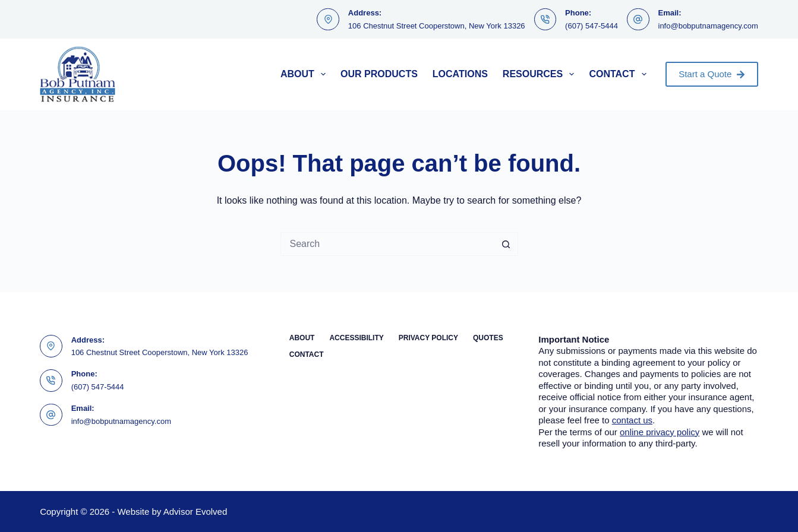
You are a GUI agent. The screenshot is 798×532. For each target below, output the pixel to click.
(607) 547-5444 (592, 26)
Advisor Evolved (195, 512)
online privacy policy (660, 432)
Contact (620, 74)
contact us (632, 420)
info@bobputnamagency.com (708, 26)
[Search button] (506, 244)
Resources (541, 74)
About (305, 74)
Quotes (488, 338)
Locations (460, 74)
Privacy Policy (428, 338)
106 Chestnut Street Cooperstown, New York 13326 (437, 26)
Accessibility (356, 338)
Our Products (379, 74)
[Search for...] (387, 244)
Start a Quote (712, 74)
